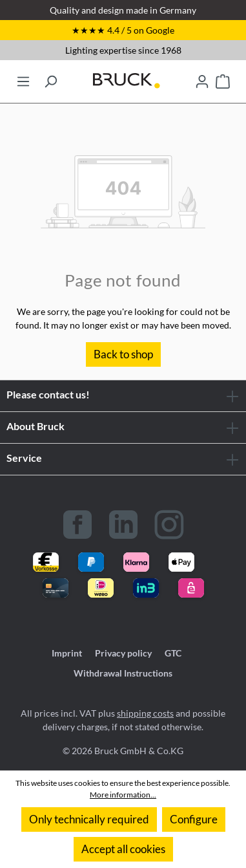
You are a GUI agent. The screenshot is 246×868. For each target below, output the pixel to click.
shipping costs (145, 713)
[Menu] (23, 78)
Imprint (67, 653)
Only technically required (89, 819)
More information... (123, 795)
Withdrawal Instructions (123, 673)
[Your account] (202, 78)
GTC (173, 653)
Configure (194, 819)
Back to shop (123, 354)
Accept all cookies (123, 849)
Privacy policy (123, 653)
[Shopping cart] (223, 78)
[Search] (50, 78)
